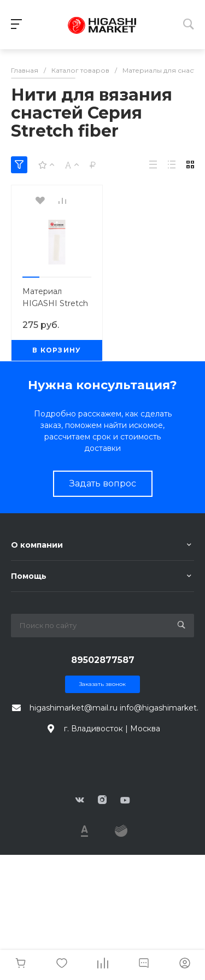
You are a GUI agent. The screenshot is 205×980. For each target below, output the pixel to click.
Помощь (29, 576)
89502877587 (103, 660)
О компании (37, 545)
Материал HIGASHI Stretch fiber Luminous (55, 303)
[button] (31, 277)
